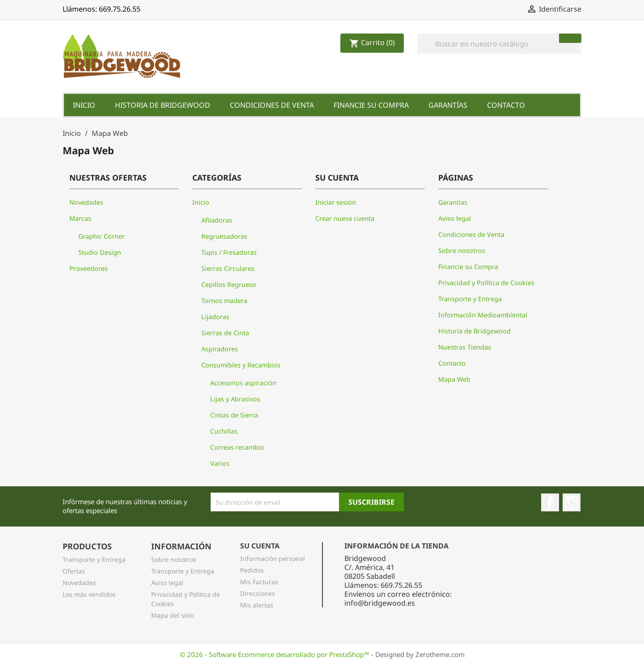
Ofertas (74, 571)
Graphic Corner (102, 236)
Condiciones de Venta (272, 105)
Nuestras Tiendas (465, 347)
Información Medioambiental (483, 315)
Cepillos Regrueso (229, 285)
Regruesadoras (224, 236)
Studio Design (100, 252)
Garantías (448, 105)
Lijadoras (215, 317)
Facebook (550, 502)
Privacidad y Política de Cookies (486, 283)
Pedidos (252, 570)
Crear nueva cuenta (345, 218)
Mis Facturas (259, 582)
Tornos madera (224, 301)
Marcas (80, 218)
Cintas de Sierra (234, 415)
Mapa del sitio (172, 615)
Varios (220, 463)
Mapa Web (454, 379)
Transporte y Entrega (470, 299)
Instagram (572, 502)
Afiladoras (217, 220)
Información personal (273, 559)
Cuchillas (224, 431)
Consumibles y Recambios (241, 365)
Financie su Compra (371, 105)
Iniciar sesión (336, 202)
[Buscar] (499, 44)
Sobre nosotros (462, 251)
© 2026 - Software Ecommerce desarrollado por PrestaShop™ (275, 654)
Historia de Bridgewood (163, 105)
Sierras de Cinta (225, 333)
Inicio (84, 105)
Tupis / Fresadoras (229, 252)
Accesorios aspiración (243, 383)
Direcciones (258, 593)
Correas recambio (237, 447)
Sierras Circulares (228, 268)
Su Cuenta (260, 546)
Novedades (86, 202)
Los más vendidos (89, 594)
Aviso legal (455, 218)
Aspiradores (220, 349)
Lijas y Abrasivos (235, 399)
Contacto (506, 105)
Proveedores (89, 268)
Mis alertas (257, 605)
